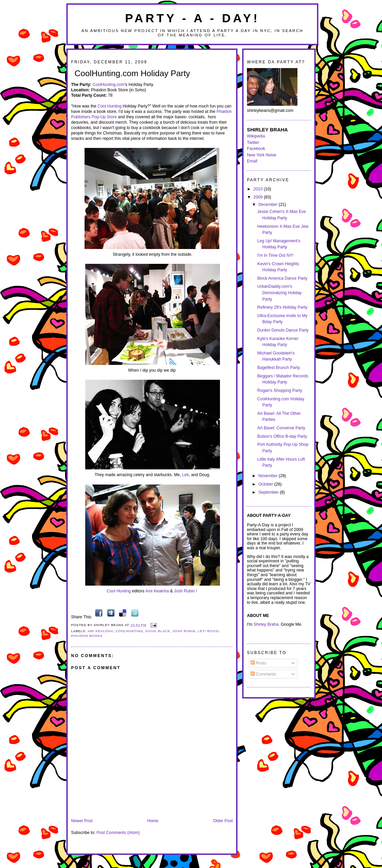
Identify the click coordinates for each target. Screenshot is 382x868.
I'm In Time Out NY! (275, 255)
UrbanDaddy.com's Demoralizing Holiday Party (280, 293)
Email (252, 161)
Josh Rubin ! (186, 591)
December (268, 205)
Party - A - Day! (192, 18)
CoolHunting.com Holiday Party (132, 73)
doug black (158, 631)
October (266, 484)
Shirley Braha (266, 624)
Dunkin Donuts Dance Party (283, 330)
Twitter (253, 143)
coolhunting (129, 631)
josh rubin (184, 631)
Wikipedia (256, 136)
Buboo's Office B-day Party (282, 436)
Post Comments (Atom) (118, 833)
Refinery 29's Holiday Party (282, 307)
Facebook (256, 149)
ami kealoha (100, 631)
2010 (259, 189)
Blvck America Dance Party (282, 278)
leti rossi (208, 631)
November (268, 476)
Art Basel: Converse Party (281, 428)
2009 (259, 197)
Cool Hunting (109, 106)
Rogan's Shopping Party (280, 391)
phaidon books (87, 636)
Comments (263, 674)
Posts (258, 663)
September (269, 492)
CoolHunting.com (109, 85)
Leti (185, 475)
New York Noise (262, 155)
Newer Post (82, 821)
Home (153, 821)
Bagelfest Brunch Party (279, 368)
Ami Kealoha (157, 591)
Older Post (223, 821)
